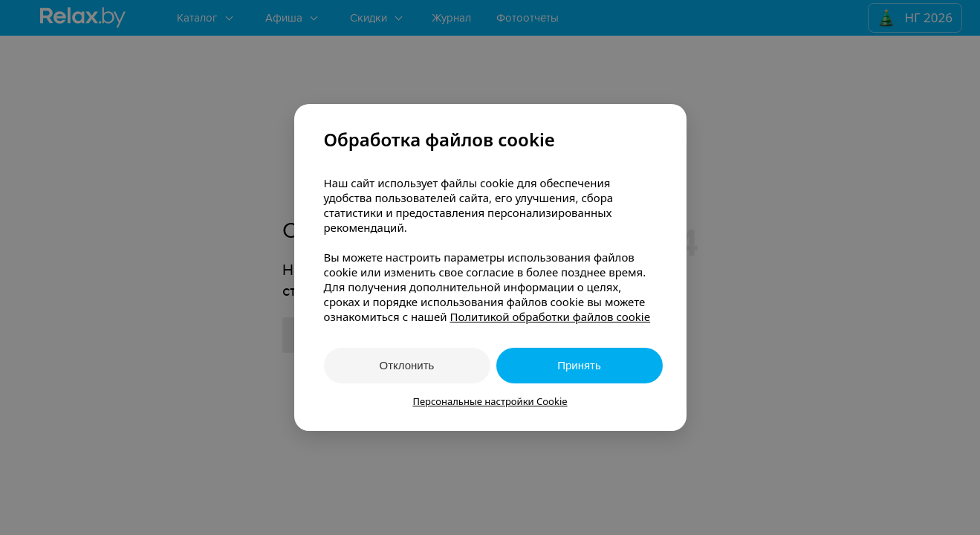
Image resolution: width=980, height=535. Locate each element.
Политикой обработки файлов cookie (550, 317)
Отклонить (407, 365)
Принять (579, 365)
